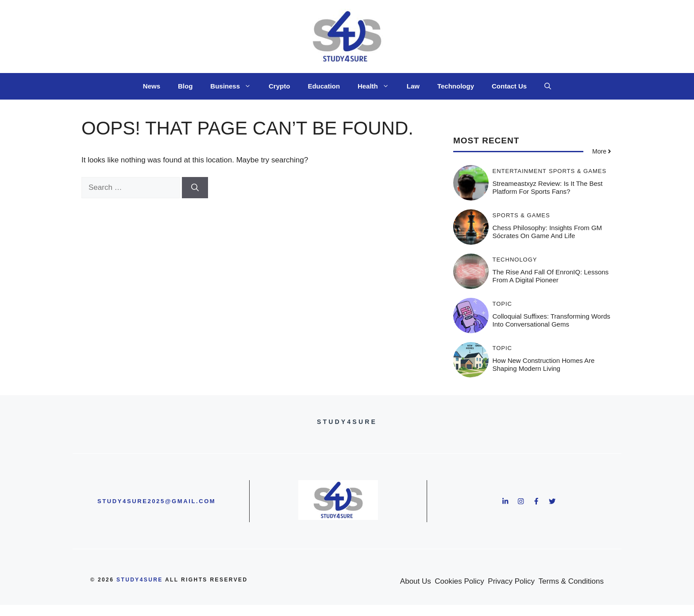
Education (324, 86)
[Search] (195, 188)
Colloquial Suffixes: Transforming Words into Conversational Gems (551, 320)
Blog (185, 86)
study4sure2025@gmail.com (156, 501)
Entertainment (520, 171)
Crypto (279, 86)
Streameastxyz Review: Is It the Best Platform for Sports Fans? (548, 187)
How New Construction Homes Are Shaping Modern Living (544, 364)
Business (235, 86)
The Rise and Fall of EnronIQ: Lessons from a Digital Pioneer (551, 276)
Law (413, 86)
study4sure (140, 580)
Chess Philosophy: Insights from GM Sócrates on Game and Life (547, 232)
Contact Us (509, 86)
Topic (503, 304)
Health (378, 86)
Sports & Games (578, 171)
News (152, 86)
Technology (456, 86)
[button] (548, 86)
